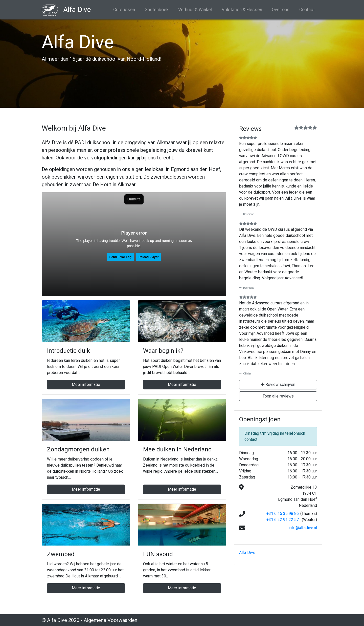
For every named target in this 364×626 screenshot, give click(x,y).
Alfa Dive (247, 552)
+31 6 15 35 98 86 (283, 514)
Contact (307, 10)
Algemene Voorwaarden (110, 620)
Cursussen (124, 10)
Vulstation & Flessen (242, 10)
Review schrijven (278, 384)
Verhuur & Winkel (195, 10)
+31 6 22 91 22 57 (283, 520)
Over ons (281, 10)
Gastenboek (157, 10)
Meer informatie (86, 384)
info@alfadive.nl (303, 528)
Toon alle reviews (278, 396)
